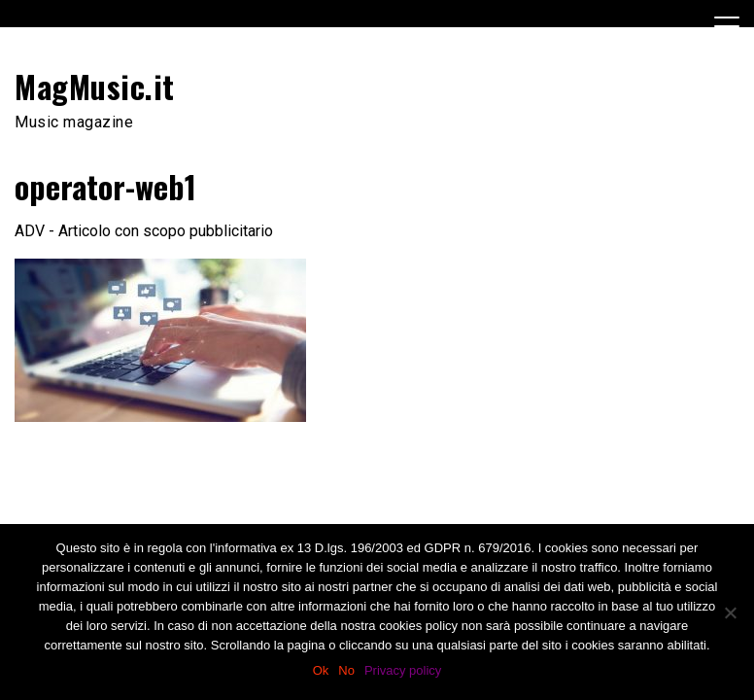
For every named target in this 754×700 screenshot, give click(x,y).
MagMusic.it (95, 86)
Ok (321, 670)
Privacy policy (403, 670)
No (346, 670)
